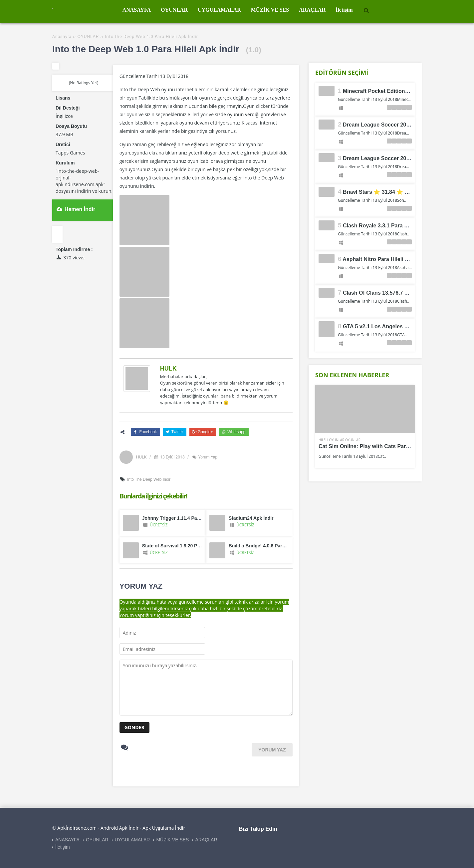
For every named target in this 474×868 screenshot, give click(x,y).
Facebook (145, 432)
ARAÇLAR (206, 840)
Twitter (174, 432)
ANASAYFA (67, 840)
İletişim (63, 847)
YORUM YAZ (272, 750)
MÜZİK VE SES (172, 840)
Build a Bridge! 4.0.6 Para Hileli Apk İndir (274, 546)
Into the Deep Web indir (149, 479)
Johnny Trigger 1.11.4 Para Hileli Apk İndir (189, 518)
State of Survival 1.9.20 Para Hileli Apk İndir (190, 546)
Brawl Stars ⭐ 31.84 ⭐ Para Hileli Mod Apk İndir (405, 192)
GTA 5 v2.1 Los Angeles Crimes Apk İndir (395, 326)
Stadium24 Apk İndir (251, 518)
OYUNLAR (97, 840)
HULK (168, 369)
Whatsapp (233, 432)
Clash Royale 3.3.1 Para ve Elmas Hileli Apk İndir (404, 226)
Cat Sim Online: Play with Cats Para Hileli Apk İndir (383, 446)
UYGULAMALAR (132, 840)
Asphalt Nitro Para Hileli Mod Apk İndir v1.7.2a (401, 259)
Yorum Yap (204, 457)
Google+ (202, 432)
